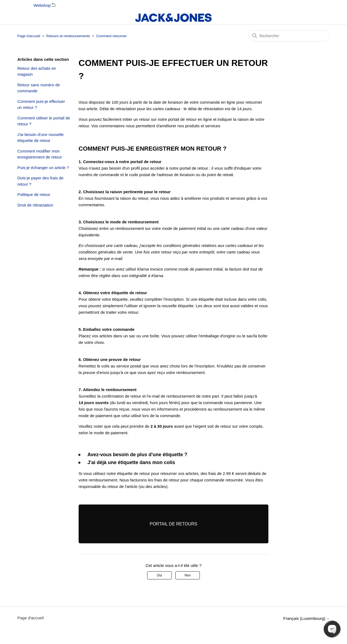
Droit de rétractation (35, 205)
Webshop (45, 5)
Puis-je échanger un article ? (43, 168)
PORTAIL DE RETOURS (173, 524)
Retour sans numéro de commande (39, 88)
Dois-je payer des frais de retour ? (40, 181)
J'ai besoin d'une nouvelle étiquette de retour (41, 138)
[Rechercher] (289, 36)
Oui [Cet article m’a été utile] (160, 575)
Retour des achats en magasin (37, 71)
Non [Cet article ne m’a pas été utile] (188, 575)
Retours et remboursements (68, 36)
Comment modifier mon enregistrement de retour (40, 154)
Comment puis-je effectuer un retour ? (41, 104)
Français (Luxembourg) (306, 618)
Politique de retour (34, 194)
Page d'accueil (29, 36)
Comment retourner (112, 36)
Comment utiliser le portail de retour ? (44, 121)
